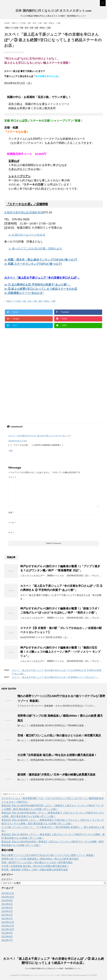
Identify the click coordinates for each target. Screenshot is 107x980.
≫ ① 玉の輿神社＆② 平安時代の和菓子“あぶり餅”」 (37, 285)
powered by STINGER (89, 975)
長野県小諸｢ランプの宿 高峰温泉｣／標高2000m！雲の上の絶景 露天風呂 (40, 859)
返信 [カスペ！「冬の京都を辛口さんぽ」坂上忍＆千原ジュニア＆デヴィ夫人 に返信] (11, 451)
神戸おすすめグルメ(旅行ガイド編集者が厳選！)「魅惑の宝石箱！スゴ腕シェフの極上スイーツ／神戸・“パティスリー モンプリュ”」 (60, 652)
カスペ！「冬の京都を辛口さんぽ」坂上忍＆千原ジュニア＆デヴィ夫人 (37, 436)
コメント (12, 477)
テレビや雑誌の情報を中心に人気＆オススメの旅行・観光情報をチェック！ (53, 968)
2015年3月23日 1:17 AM (17, 441)
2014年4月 (7, 908)
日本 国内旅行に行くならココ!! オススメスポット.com (53, 11)
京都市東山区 (21, 212)
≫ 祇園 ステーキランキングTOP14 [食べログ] (33, 264)
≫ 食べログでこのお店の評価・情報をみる (35, 248)
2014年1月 (7, 919)
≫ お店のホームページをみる (27, 235)
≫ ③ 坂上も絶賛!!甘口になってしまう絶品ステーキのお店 (41, 289)
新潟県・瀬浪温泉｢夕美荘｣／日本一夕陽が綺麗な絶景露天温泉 (56, 775)
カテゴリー (7, 879)
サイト (11, 532)
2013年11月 (8, 926)
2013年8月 (7, 937)
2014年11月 (8, 893)
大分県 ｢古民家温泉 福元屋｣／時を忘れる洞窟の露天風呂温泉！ (57, 755)
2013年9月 (7, 933)
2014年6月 (7, 901)
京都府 (8, 212)
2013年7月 (7, 940)
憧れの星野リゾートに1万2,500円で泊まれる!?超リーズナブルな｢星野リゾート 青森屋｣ (48, 855)
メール (12, 522)
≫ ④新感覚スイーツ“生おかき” (24, 293)
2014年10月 (8, 897)
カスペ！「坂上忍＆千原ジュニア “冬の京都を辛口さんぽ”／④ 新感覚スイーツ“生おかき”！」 (56, 677)
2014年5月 (7, 904)
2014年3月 (7, 911)
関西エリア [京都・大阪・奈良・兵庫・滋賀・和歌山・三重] (31, 301)
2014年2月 (7, 915)
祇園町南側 (36, 212)
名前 (11, 512)
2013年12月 (8, 922)
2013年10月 (8, 929)
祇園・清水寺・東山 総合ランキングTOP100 (43, 260)
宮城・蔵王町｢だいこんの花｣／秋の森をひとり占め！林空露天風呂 (59, 735)
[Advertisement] (28, 357)
